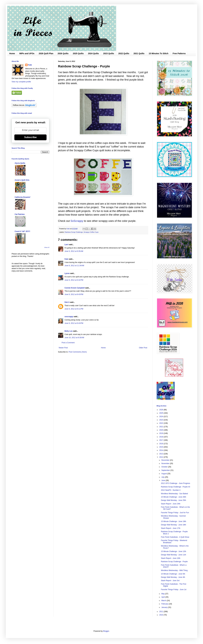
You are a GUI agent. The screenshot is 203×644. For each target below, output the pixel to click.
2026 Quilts (63, 53)
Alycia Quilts (20, 163)
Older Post (143, 348)
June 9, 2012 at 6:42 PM (74, 280)
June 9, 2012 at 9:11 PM (74, 309)
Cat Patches (20, 214)
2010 (162, 615)
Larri (66, 245)
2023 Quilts (109, 53)
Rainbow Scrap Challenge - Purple (174, 562)
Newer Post (63, 348)
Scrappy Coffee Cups (91, 232)
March (164, 601)
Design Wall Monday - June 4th (173, 577)
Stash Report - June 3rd (170, 581)
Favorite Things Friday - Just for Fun (175, 513)
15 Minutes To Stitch (159, 53)
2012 (162, 457)
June (163, 480)
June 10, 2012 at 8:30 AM (74, 338)
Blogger (106, 631)
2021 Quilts (139, 53)
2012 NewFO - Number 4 (171, 490)
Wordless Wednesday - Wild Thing (174, 570)
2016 (162, 444)
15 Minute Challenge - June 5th (173, 574)
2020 (162, 430)
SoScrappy (77, 221)
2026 (162, 410)
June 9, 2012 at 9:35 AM (74, 251)
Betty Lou (69, 331)
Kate (66, 259)
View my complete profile (21, 82)
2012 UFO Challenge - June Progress (176, 483)
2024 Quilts (93, 53)
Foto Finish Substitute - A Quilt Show (175, 537)
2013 (162, 454)
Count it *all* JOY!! (22, 231)
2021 (162, 427)
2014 (162, 450)
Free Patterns (179, 53)
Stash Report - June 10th (171, 558)
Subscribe (30, 137)
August (164, 474)
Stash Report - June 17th (171, 528)
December (166, 460)
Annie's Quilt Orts (22, 180)
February (165, 604)
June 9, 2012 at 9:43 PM (74, 323)
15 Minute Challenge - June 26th (173, 497)
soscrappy (69, 317)
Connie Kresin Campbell (75, 288)
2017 (162, 440)
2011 (162, 612)
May (163, 594)
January (165, 607)
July (163, 477)
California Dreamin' (23, 197)
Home (12, 53)
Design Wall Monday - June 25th (173, 500)
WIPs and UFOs (27, 53)
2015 (162, 447)
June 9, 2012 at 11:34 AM (74, 266)
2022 (162, 423)
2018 (162, 437)
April (163, 597)
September (166, 470)
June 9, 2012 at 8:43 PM (74, 294)
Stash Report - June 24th (171, 504)
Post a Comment (68, 343)
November (166, 463)
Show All (47, 247)
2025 (162, 413)
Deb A (67, 302)
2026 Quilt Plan (46, 53)
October (165, 467)
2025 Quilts (78, 53)
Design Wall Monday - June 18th (173, 525)
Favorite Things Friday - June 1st (174, 590)
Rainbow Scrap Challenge (74, 232)
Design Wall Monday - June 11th (173, 555)
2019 (162, 433)
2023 (162, 420)
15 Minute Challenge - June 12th (173, 551)
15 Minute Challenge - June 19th (173, 521)
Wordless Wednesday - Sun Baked (174, 494)
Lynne (67, 273)
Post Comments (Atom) (78, 352)
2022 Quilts (124, 53)
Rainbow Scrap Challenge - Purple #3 (176, 487)
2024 (162, 417)
